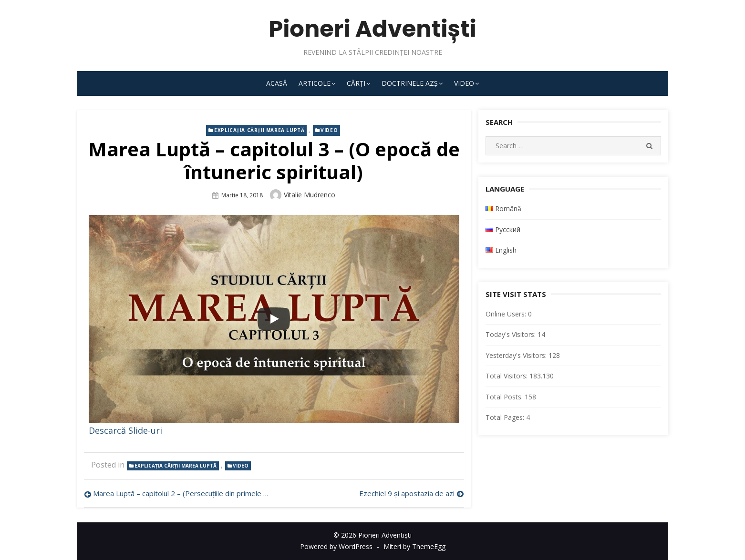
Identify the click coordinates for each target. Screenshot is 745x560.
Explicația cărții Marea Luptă (259, 130)
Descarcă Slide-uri (125, 430)
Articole (315, 83)
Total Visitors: (507, 376)
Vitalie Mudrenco (310, 195)
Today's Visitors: (512, 334)
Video (464, 83)
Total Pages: (506, 417)
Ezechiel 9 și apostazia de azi (407, 493)
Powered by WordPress (336, 546)
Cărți (356, 83)
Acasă (277, 83)
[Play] (274, 319)
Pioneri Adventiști (372, 29)
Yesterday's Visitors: (517, 355)
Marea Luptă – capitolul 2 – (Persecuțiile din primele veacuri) (181, 493)
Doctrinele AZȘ (410, 83)
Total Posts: (505, 397)
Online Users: (507, 314)
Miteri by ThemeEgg (414, 546)
